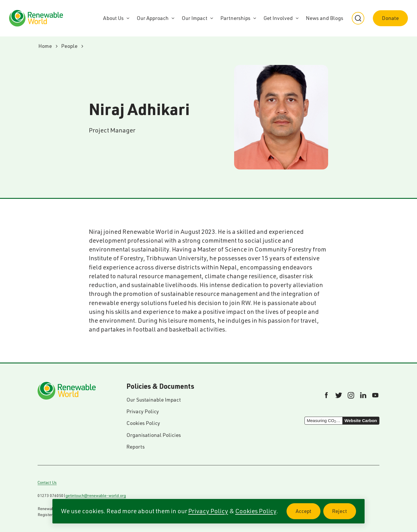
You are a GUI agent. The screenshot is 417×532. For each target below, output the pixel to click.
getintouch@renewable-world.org (96, 496)
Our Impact (195, 18)
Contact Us (47, 482)
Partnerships (235, 18)
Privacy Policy (208, 511)
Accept (308, 514)
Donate (390, 18)
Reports (136, 447)
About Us (113, 18)
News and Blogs (325, 18)
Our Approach (153, 18)
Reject (344, 514)
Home (45, 46)
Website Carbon (361, 421)
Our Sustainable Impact (154, 400)
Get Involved (278, 18)
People (69, 46)
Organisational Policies (154, 435)
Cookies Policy (256, 511)
